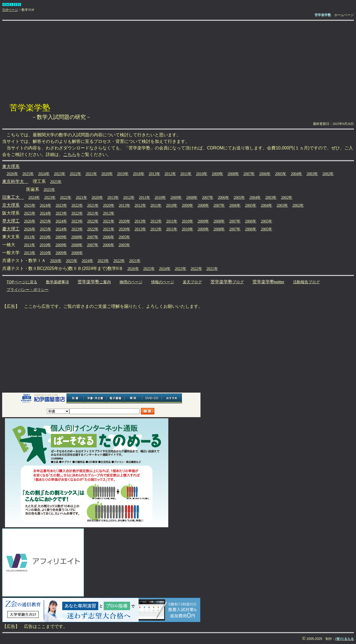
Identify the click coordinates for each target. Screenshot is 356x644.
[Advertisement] (178, 62)
